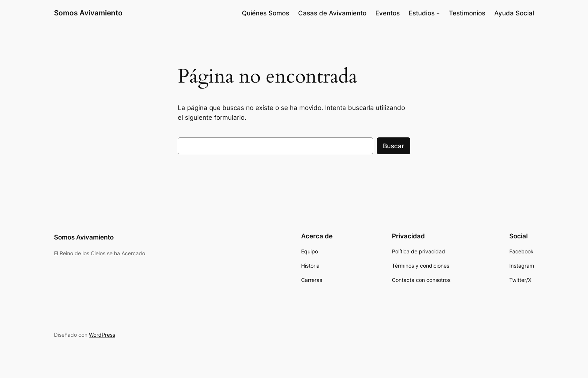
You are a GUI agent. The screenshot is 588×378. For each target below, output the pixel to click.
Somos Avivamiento (88, 13)
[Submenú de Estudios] (438, 13)
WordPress (102, 335)
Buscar (394, 146)
